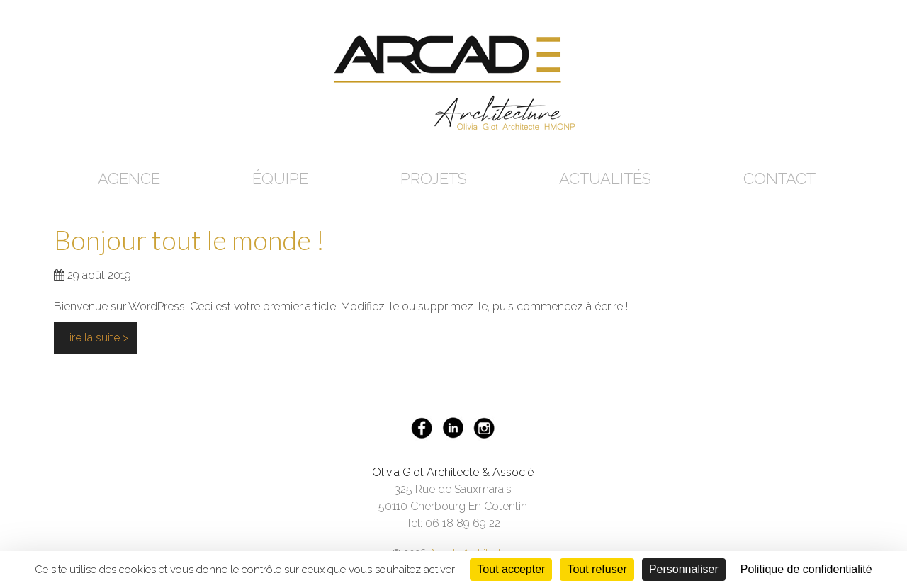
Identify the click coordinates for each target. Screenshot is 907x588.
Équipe (280, 179)
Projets (434, 179)
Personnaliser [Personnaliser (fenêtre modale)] (684, 569)
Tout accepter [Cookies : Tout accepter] (511, 569)
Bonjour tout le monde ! (189, 239)
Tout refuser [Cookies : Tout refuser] (597, 569)
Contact (779, 179)
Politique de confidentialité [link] (806, 569)
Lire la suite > (96, 338)
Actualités (605, 179)
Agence (129, 179)
